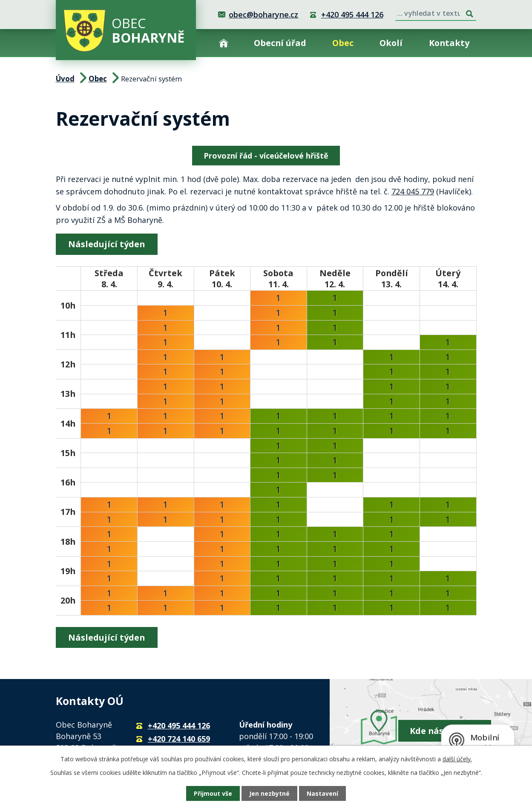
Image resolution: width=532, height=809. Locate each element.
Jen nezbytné (269, 793)
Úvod (224, 43)
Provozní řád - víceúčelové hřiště (266, 156)
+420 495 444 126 (352, 14)
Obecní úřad (280, 43)
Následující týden (106, 244)
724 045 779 (413, 191)
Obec (343, 43)
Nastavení (322, 793)
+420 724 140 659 (179, 739)
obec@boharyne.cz (263, 14)
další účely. (457, 759)
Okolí (391, 43)
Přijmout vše (213, 793)
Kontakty (449, 43)
